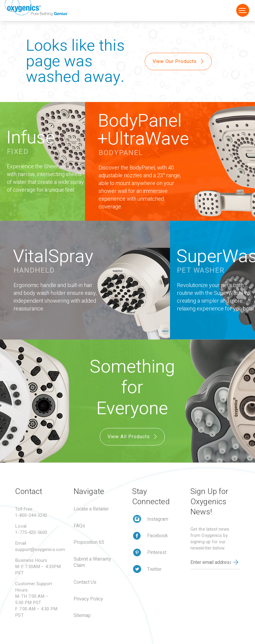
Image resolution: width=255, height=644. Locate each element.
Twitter (154, 569)
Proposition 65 (89, 542)
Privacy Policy (88, 599)
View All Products (133, 437)
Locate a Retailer (91, 509)
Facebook (158, 536)
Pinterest (157, 553)
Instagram (158, 519)
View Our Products (179, 61)
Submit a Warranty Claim (92, 562)
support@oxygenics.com (40, 550)
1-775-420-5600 (31, 532)
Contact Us (85, 582)
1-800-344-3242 (31, 515)
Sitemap (82, 616)
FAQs (79, 526)
